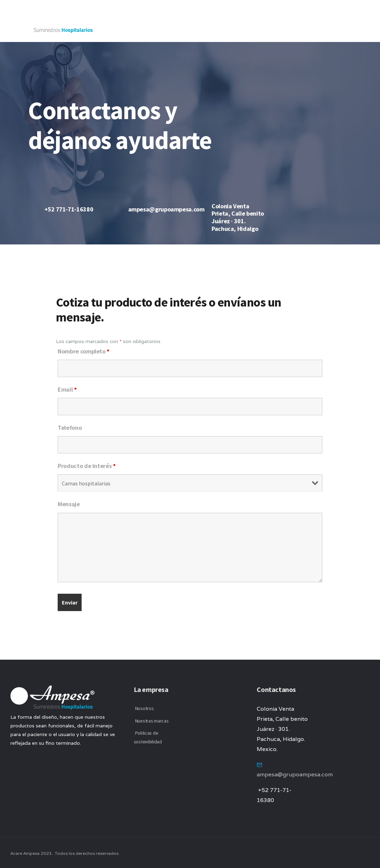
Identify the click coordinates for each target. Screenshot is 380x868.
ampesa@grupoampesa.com (295, 774)
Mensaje (69, 504)
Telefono (70, 428)
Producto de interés (86, 466)
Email (67, 389)
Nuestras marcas (152, 721)
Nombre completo (84, 351)
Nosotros (144, 708)
